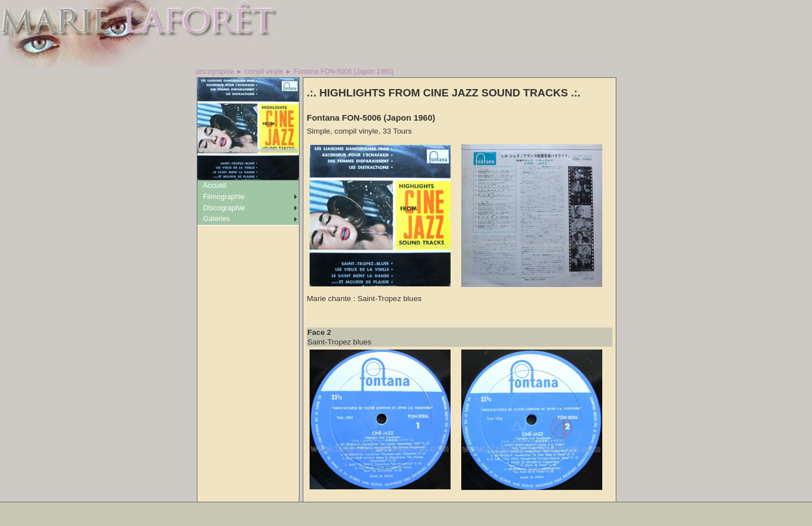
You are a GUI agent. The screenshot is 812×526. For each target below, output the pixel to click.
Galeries (217, 218)
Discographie (224, 208)
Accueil (215, 185)
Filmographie (224, 196)
